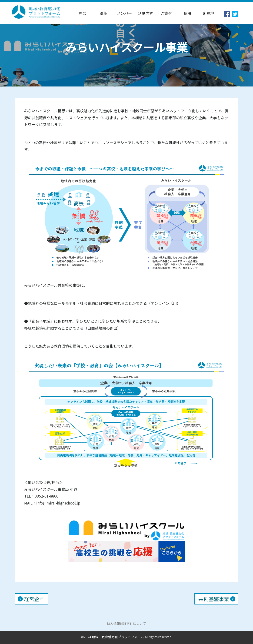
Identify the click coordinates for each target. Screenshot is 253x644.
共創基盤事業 (214, 599)
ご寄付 (166, 13)
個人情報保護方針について (126, 623)
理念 (83, 13)
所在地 (209, 13)
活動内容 (146, 13)
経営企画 (34, 599)
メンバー (124, 13)
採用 (187, 13)
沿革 (103, 13)
